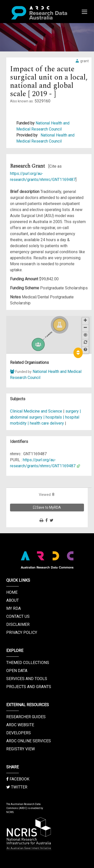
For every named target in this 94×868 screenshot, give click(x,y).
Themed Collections (28, 663)
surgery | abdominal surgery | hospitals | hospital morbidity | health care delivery (45, 417)
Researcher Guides (26, 717)
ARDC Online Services (29, 741)
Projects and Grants (29, 687)
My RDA (14, 608)
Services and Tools (27, 679)
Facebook (18, 779)
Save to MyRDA (47, 507)
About (13, 600)
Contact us (18, 616)
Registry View (21, 749)
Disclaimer (18, 624)
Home (12, 592)
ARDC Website (20, 725)
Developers (19, 733)
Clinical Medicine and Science (36, 411)
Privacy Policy (22, 632)
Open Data (17, 671)
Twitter (17, 787)
